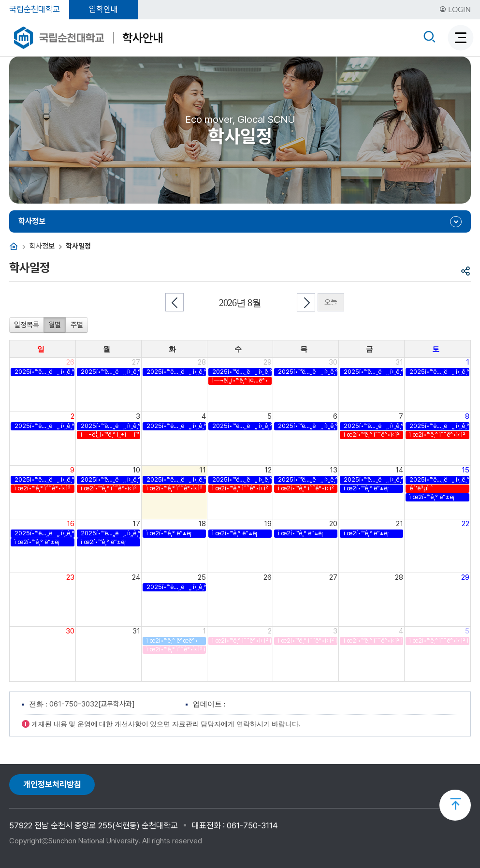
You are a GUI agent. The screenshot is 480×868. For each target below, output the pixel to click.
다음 (306, 302)
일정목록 (27, 325)
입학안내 (103, 9)
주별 (77, 325)
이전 (175, 302)
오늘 (331, 302)
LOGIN (455, 10)
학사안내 (143, 38)
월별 (55, 325)
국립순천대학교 (35, 9)
